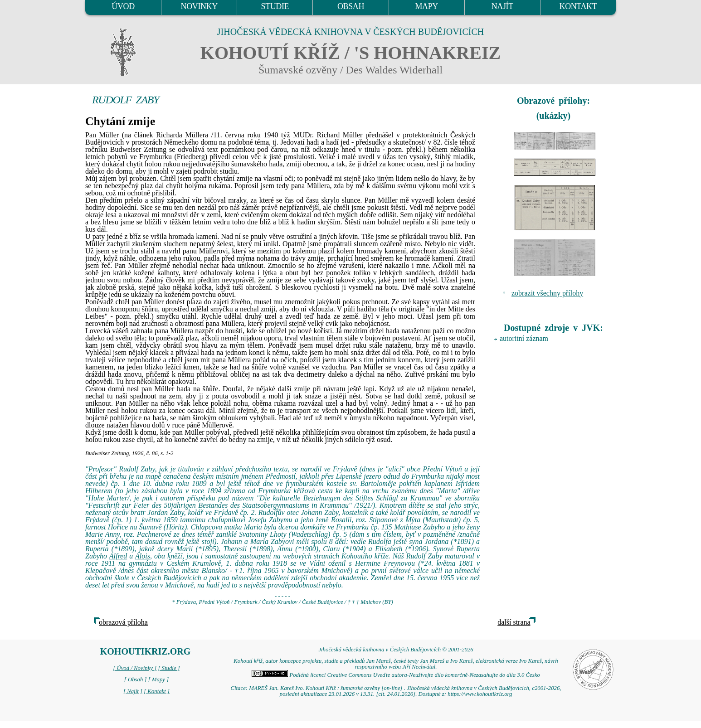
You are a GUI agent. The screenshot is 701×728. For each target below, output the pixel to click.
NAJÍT (502, 6)
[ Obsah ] (136, 679)
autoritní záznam (524, 338)
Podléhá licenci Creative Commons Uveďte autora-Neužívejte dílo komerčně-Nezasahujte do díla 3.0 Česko (396, 675)
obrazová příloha (123, 622)
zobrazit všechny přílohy (547, 293)
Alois (143, 556)
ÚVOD (123, 6)
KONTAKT (578, 6)
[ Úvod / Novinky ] (135, 668)
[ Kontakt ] (157, 691)
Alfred (118, 556)
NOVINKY (199, 6)
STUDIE (275, 6)
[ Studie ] (169, 668)
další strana (514, 622)
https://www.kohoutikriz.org (480, 694)
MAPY (426, 6)
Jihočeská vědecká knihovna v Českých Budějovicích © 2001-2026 (396, 650)
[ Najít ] (133, 691)
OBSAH (351, 6)
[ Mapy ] (159, 679)
